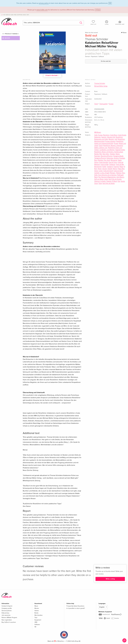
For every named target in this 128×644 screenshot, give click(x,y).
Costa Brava (114, 135)
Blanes (115, 169)
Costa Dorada (122, 135)
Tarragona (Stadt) (118, 156)
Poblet (104, 167)
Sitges (120, 160)
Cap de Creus (113, 162)
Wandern (111, 139)
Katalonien (97, 137)
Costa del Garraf (108, 171)
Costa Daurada (103, 162)
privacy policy (44, 3)
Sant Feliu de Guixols (115, 179)
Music (36, 606)
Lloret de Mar (104, 164)
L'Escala (104, 169)
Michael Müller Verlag (101, 86)
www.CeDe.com (42, 10)
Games (37, 611)
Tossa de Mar (120, 164)
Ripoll (96, 177)
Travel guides (103, 104)
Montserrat (114, 160)
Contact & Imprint (7, 606)
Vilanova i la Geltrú (100, 181)
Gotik (96, 135)
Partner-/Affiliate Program (9, 618)
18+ (35, 627)
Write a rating (110, 579)
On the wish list (106, 61)
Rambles (101, 160)
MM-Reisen (98, 132)
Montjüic (113, 173)
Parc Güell (107, 160)
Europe (111, 104)
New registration (7, 620)
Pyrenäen (97, 156)
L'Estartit (110, 169)
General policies (7, 611)
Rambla (96, 154)
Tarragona (110, 167)
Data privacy (5, 613)
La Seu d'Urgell (105, 173)
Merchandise (38, 615)
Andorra (116, 158)
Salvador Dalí (111, 137)
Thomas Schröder (100, 83)
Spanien (104, 137)
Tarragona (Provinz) (100, 158)
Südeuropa (110, 158)
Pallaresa (119, 173)
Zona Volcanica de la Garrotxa (107, 175)
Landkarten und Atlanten (107, 150)
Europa (100, 135)
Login (107, 23)
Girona (96, 162)
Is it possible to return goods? (76, 608)
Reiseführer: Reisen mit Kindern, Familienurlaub (109, 152)
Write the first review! (91, 33)
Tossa (100, 183)
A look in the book (52, 75)
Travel (96, 104)
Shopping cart (120, 23)
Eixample (122, 158)
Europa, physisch (110, 141)
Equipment (38, 620)
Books (7, 38)
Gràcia (96, 171)
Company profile (7, 608)
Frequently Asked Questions (75, 606)
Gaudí (101, 146)
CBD (36, 622)
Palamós (109, 181)
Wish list (93, 23)
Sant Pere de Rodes (109, 183)
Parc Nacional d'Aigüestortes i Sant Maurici (111, 177)
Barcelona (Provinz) (107, 156)
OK (110, 3)
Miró (101, 154)
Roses (100, 169)
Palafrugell (120, 175)
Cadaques (112, 164)
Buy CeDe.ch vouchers (9, 622)
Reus (96, 160)
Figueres (116, 167)
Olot (119, 181)
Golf (116, 139)
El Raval (114, 181)
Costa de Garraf (118, 171)
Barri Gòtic (106, 154)
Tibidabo (112, 154)
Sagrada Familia (120, 150)
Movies (37, 608)
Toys (36, 618)
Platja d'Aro (121, 169)
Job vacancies (6, 615)
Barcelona (106, 135)
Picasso (116, 143)
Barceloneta (98, 167)
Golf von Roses (99, 179)
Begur (121, 167)
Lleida (106, 179)
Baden (118, 154)
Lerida (101, 171)
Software (37, 625)
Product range (11, 34)
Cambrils (97, 173)
